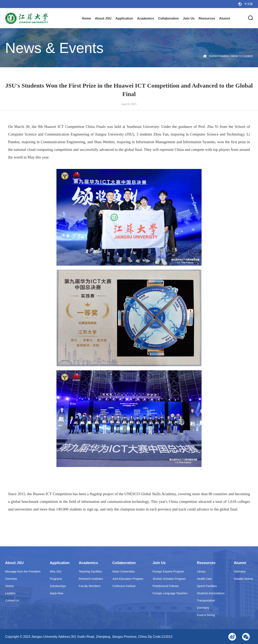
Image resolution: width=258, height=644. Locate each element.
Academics (146, 18)
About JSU (103, 18)
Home (86, 18)
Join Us (189, 18)
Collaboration (168, 18)
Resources (207, 18)
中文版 (249, 4)
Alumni (225, 18)
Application (124, 18)
